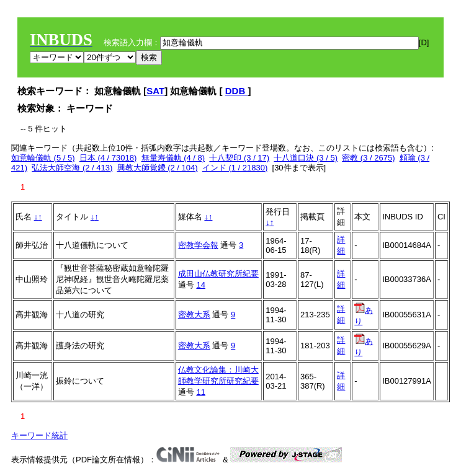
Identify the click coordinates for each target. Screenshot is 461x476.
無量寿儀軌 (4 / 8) (173, 158)
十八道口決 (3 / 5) (306, 158)
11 (200, 392)
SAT (155, 91)
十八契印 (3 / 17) (239, 158)
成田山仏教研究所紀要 (218, 274)
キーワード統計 (39, 435)
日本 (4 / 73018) (108, 158)
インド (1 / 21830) (235, 168)
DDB (237, 91)
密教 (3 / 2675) (368, 158)
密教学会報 (198, 245)
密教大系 (194, 315)
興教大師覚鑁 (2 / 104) (158, 168)
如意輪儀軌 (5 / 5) (43, 158)
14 (200, 285)
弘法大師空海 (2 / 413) (72, 168)
